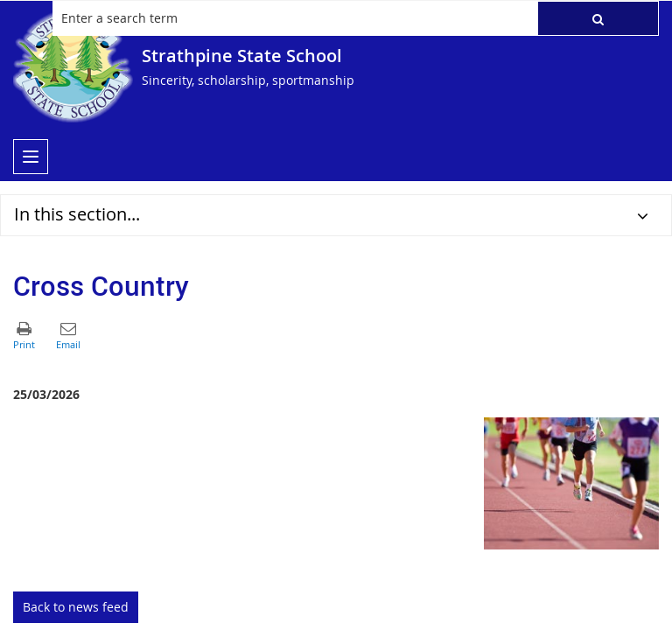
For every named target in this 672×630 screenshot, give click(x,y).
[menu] (31, 157)
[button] (598, 18)
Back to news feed (76, 607)
